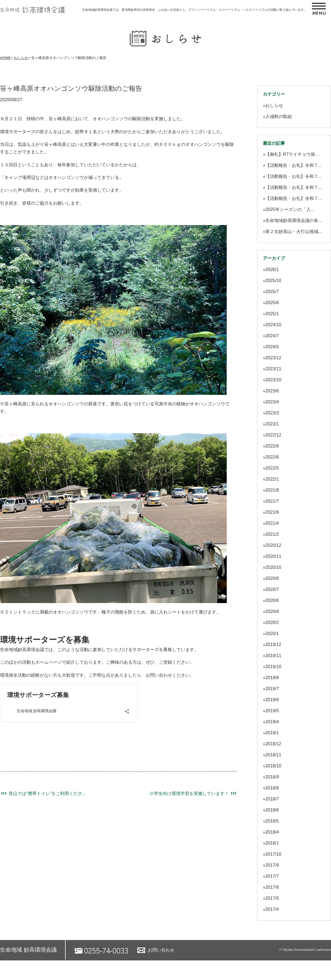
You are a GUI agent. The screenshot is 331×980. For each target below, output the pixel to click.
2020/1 (272, 634)
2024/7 (272, 336)
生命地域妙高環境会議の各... (294, 220)
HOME (5, 58)
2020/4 (272, 611)
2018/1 (272, 843)
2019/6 (272, 700)
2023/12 (273, 358)
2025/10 (273, 281)
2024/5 (272, 347)
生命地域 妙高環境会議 (28, 950)
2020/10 (273, 567)
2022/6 (272, 457)
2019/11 (273, 656)
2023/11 (273, 369)
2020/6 (272, 600)
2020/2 (272, 622)
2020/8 (272, 578)
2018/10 (273, 766)
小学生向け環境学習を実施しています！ (193, 793)
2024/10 (273, 325)
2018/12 (273, 744)
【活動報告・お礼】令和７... (294, 165)
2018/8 (272, 788)
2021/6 (272, 512)
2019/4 (272, 722)
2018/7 (272, 799)
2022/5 (272, 468)
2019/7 (272, 689)
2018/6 (272, 810)
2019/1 (272, 733)
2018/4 (272, 832)
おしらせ (21, 58)
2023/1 (272, 424)
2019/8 (272, 678)
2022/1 (272, 479)
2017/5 (272, 898)
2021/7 (272, 501)
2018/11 (273, 755)
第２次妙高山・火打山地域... (294, 231)
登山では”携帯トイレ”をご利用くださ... (43, 793)
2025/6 (272, 303)
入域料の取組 (279, 117)
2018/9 (272, 777)
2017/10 (273, 854)
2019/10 (273, 667)
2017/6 (272, 887)
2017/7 (272, 876)
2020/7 (272, 589)
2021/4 (272, 523)
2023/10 (273, 380)
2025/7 (272, 292)
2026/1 (272, 270)
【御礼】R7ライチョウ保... (292, 154)
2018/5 (272, 821)
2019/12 (273, 645)
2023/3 (272, 413)
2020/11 (273, 556)
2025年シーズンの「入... (290, 209)
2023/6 (272, 391)
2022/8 (272, 446)
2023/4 (272, 402)
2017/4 (272, 909)
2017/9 (272, 865)
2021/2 (272, 534)
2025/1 (272, 314)
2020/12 (273, 545)
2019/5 (272, 711)
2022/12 (273, 435)
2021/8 (272, 490)
